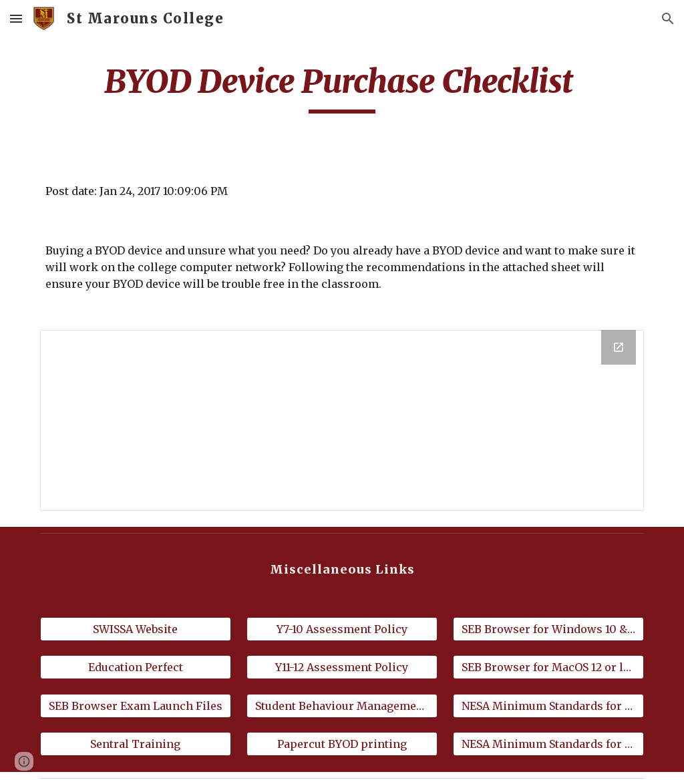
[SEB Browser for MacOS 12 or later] (548, 667)
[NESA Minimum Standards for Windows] (548, 706)
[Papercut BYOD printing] (342, 744)
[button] (16, 18)
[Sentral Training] (136, 744)
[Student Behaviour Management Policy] (342, 706)
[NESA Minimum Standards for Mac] (548, 744)
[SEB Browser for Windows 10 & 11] (548, 629)
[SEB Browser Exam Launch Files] (136, 706)
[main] (342, 87)
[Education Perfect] (136, 667)
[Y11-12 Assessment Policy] (342, 667)
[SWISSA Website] (136, 629)
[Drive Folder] (342, 420)
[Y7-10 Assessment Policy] (342, 629)
